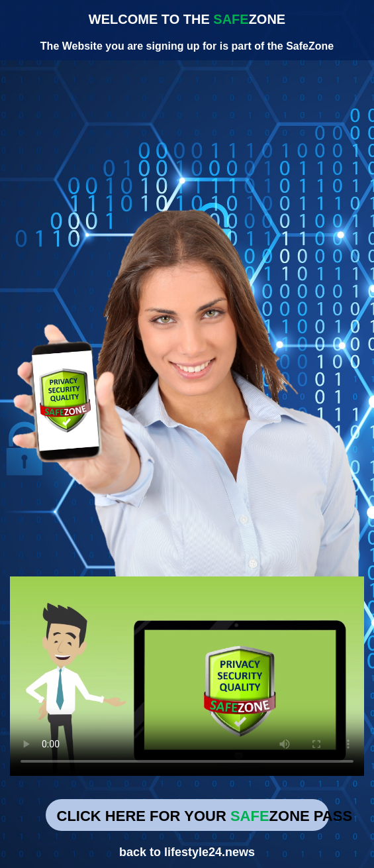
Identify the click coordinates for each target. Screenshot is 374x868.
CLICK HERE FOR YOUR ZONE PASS (193, 816)
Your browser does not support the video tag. (187, 676)
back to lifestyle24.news (187, 852)
